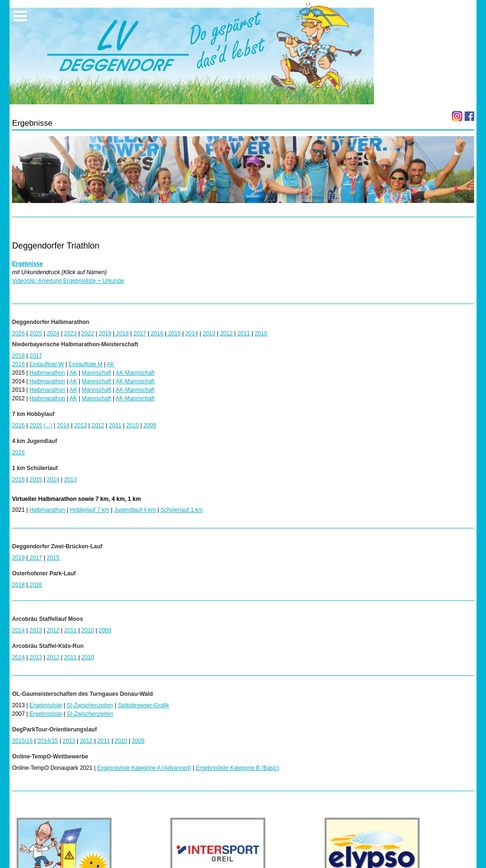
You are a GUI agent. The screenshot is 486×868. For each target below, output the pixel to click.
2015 (174, 333)
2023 (70, 333)
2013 (209, 333)
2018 (121, 333)
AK (111, 364)
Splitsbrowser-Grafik (143, 705)
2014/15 (48, 741)
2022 (88, 333)
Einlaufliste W (47, 364)
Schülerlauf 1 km (182, 510)
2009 (150, 425)
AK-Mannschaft (135, 373)
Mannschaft (96, 373)
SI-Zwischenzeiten (90, 705)
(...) (48, 425)
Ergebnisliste (46, 705)
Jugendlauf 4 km (135, 510)
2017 (140, 333)
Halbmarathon (47, 373)
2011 (244, 333)
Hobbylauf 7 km (89, 510)
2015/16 (22, 741)
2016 (156, 333)
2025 (36, 333)
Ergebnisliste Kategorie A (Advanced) (144, 768)
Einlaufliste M (85, 364)
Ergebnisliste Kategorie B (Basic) (238, 768)
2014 (192, 333)
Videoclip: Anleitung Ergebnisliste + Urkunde (68, 281)
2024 (53, 333)
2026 (18, 333)
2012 (226, 333)
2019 (105, 333)
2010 (261, 333)
